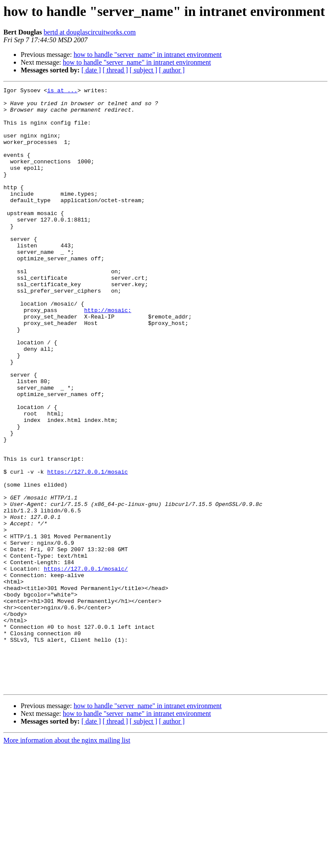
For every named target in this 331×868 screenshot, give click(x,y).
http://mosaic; (108, 355)
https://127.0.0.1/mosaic (87, 549)
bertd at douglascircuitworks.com (90, 32)
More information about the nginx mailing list (67, 860)
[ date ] (91, 70)
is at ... (62, 91)
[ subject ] (144, 70)
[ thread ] (115, 70)
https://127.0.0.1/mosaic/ (86, 665)
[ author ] (172, 70)
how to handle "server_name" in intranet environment (148, 55)
